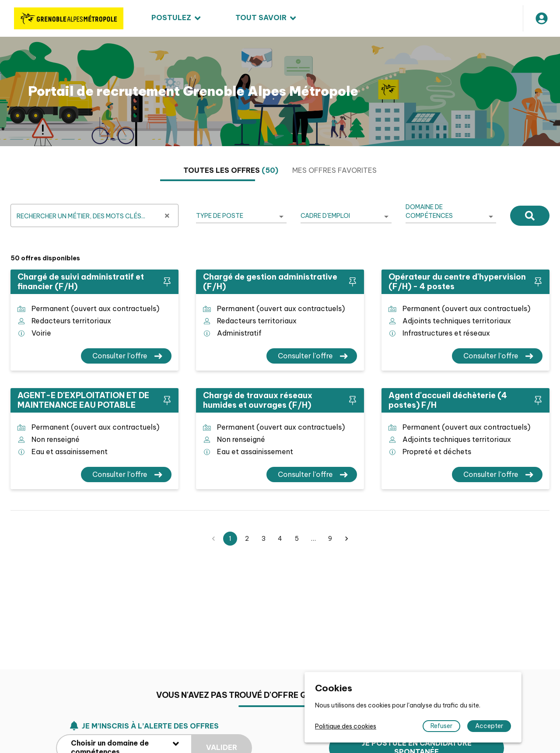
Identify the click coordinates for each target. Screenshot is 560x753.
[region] (280, 91)
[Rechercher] (530, 215)
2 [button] (247, 539)
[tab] (231, 171)
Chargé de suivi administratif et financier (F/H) (81, 282)
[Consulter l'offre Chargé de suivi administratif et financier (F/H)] (126, 356)
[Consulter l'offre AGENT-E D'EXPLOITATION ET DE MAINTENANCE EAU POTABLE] (126, 475)
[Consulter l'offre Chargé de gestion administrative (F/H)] (312, 356)
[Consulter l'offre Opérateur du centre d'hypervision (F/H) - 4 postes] (497, 356)
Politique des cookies (346, 726)
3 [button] (263, 539)
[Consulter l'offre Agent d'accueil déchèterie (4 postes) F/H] (497, 475)
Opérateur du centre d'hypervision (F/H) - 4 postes (457, 282)
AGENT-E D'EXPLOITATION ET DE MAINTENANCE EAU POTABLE (83, 400)
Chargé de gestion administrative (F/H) (270, 282)
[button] (346, 539)
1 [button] (230, 539)
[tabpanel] (280, 369)
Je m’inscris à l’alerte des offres (144, 747)
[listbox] (241, 216)
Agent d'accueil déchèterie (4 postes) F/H (448, 400)
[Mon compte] (542, 18)
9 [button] (330, 539)
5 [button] (297, 539)
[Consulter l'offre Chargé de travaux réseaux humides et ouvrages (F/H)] (312, 475)
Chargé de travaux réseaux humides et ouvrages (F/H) (258, 400)
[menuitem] (176, 18)
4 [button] (280, 539)
